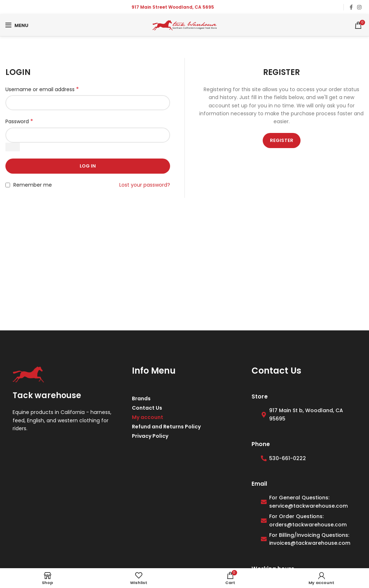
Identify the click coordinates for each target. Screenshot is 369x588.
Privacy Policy (150, 436)
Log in (88, 166)
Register (282, 140)
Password (19, 121)
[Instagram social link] (359, 7)
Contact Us (147, 408)
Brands (141, 398)
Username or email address (42, 89)
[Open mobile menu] (17, 25)
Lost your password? (145, 185)
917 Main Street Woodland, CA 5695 (173, 7)
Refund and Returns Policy (166, 427)
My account (148, 417)
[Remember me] (8, 185)
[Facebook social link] (351, 7)
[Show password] (13, 147)
